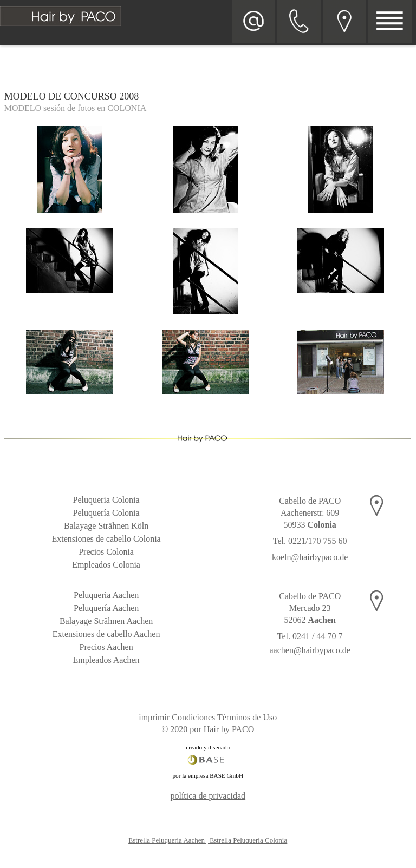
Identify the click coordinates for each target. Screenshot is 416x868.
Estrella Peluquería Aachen (167, 840)
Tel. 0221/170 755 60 (310, 541)
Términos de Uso (247, 717)
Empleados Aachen (106, 660)
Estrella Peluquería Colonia (248, 840)
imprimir (154, 717)
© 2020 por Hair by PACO (208, 729)
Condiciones (193, 717)
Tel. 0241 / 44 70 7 (310, 636)
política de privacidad (208, 796)
